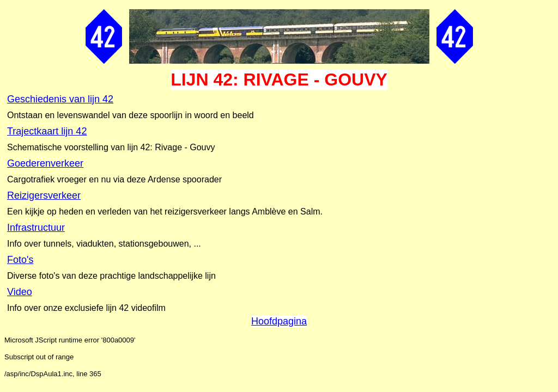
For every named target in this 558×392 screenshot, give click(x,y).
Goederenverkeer (45, 163)
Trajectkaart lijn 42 (47, 131)
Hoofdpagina (279, 321)
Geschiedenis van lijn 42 (60, 99)
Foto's (20, 260)
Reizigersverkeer (44, 195)
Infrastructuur (36, 228)
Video (20, 292)
